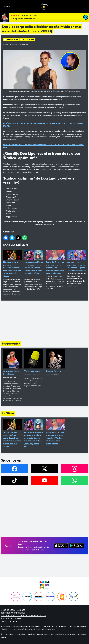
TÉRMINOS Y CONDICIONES (13, 613)
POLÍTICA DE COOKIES (11, 618)
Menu (6, 6)
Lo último (8, 413)
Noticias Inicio (12, 40)
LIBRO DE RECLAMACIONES (13, 610)
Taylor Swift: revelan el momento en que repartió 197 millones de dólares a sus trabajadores (55, 262)
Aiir (5, 637)
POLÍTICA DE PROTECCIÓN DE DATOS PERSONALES (23, 616)
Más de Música (29, 40)
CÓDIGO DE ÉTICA (9, 621)
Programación (11, 343)
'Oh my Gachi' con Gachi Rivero (25, 19)
